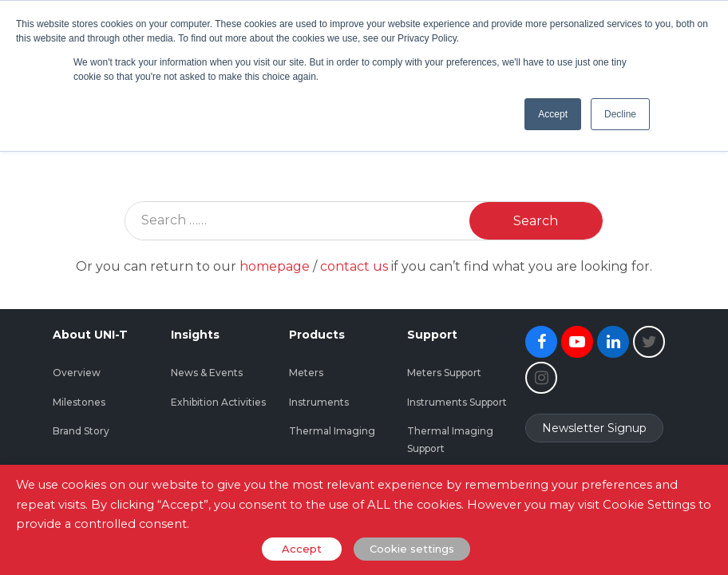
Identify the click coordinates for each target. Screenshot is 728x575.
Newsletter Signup (594, 428)
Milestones (79, 402)
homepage (275, 266)
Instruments (319, 402)
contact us (354, 266)
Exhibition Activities (218, 402)
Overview (77, 373)
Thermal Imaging (332, 431)
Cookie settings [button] (412, 549)
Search (536, 221)
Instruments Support (457, 402)
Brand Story (81, 431)
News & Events (207, 373)
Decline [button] (620, 114)
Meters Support (444, 373)
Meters (306, 373)
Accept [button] (553, 114)
